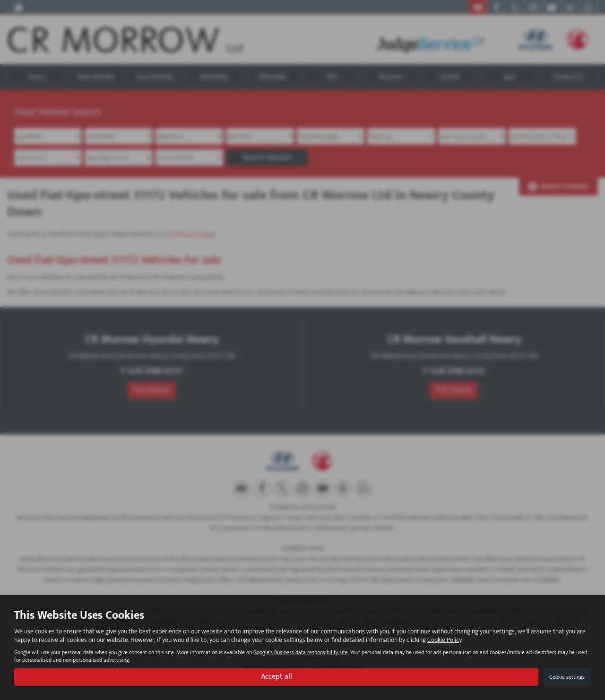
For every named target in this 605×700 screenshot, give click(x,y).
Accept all (277, 677)
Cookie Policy (444, 640)
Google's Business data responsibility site (301, 653)
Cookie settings (567, 677)
